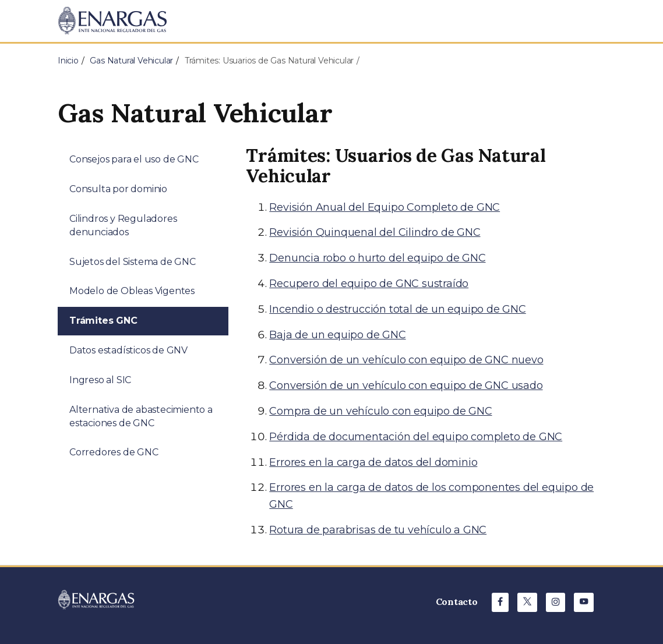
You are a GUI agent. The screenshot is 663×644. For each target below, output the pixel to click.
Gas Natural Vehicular (131, 61)
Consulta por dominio (118, 189)
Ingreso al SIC (100, 380)
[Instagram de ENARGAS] (556, 602)
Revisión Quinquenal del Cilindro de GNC (375, 232)
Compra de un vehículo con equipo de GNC (380, 411)
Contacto (457, 601)
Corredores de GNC (114, 452)
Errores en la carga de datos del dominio (373, 462)
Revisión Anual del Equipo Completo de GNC (385, 207)
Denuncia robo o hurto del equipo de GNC (377, 258)
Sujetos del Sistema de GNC (133, 262)
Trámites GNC (103, 321)
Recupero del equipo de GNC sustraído (369, 284)
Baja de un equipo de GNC (337, 335)
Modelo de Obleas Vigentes (132, 291)
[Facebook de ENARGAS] (500, 602)
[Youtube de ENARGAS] (584, 602)
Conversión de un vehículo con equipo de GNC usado (406, 385)
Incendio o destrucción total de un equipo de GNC (397, 309)
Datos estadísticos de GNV (128, 350)
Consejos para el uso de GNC (134, 159)
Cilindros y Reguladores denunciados (123, 225)
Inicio (68, 61)
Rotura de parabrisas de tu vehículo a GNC (378, 530)
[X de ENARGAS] (527, 602)
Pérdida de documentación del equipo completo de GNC (416, 437)
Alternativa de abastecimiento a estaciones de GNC (141, 416)
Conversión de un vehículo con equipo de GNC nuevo (406, 360)
